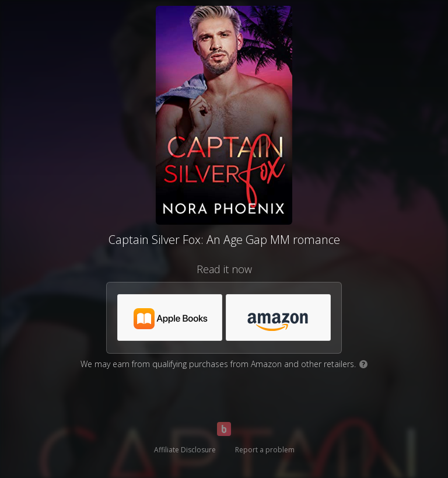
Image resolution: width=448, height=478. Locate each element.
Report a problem (265, 450)
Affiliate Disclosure (185, 450)
